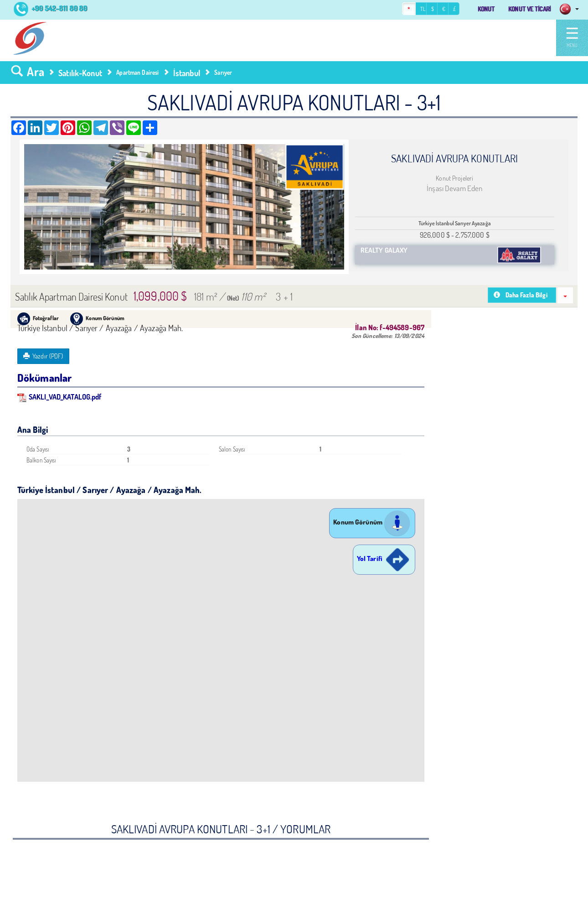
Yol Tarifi (384, 559)
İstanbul (187, 73)
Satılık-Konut (80, 73)
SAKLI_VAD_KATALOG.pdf (59, 397)
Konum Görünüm (372, 522)
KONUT (474, 9)
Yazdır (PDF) (43, 356)
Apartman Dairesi (137, 73)
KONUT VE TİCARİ (525, 9)
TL (409, 9)
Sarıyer (223, 73)
